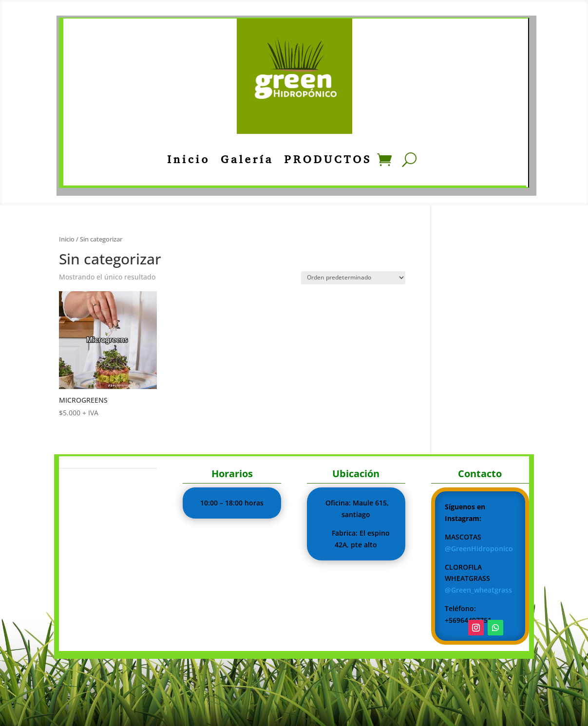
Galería (247, 159)
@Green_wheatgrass (478, 590)
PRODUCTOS (328, 159)
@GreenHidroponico (479, 549)
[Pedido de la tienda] (353, 278)
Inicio (189, 159)
